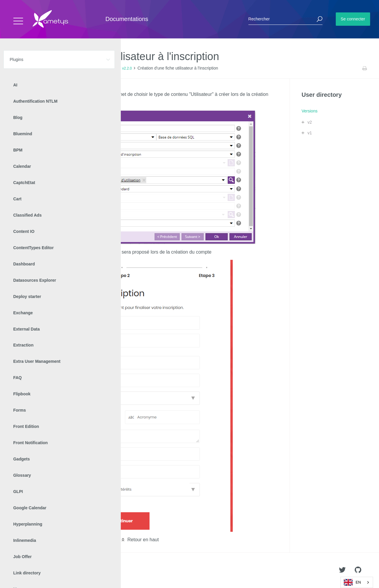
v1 (310, 133)
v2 (310, 122)
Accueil (18, 68)
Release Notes (105, 68)
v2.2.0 (127, 68)
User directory (57, 68)
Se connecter (353, 19)
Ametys (39, 571)
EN (352, 582)
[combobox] (357, 582)
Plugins (35, 68)
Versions (81, 68)
